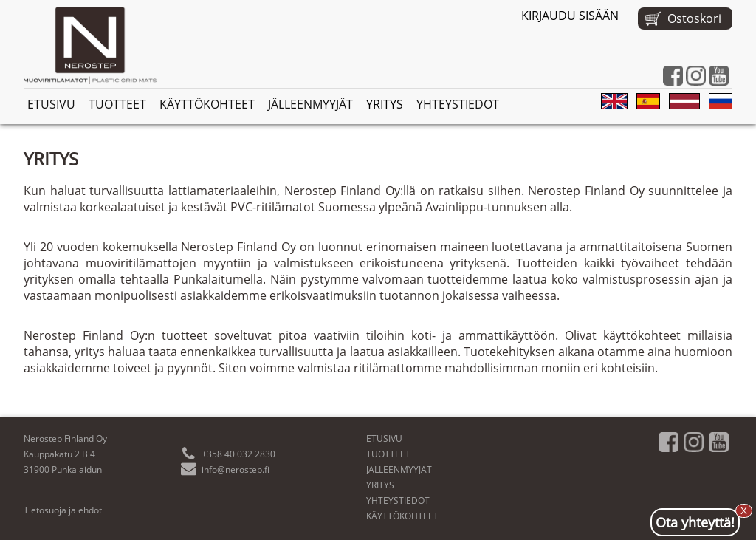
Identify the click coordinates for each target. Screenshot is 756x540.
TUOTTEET (117, 104)
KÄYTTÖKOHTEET (207, 104)
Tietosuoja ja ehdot (63, 510)
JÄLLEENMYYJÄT (310, 104)
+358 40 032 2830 (238, 454)
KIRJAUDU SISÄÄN (570, 16)
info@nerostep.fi (236, 469)
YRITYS (385, 104)
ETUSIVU (51, 104)
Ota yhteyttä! (695, 522)
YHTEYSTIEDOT (458, 104)
